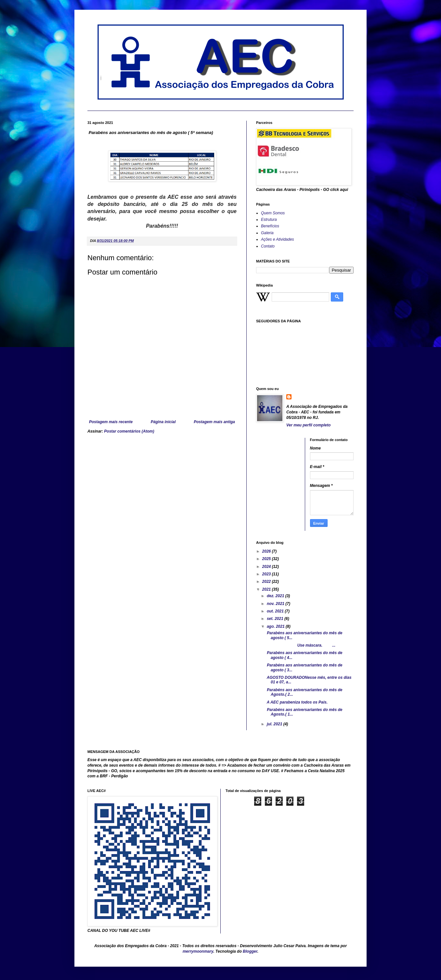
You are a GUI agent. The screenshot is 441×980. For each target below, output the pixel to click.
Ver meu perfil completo (308, 425)
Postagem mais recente (111, 422)
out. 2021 (276, 611)
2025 (267, 559)
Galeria (267, 233)
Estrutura (269, 220)
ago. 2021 (276, 626)
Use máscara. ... (301, 645)
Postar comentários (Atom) (129, 431)
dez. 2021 (276, 596)
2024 (267, 567)
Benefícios (270, 226)
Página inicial (163, 422)
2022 (267, 582)
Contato (268, 246)
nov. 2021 (276, 604)
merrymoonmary (198, 951)
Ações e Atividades (278, 239)
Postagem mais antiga (214, 422)
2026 (267, 551)
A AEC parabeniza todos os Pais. (297, 702)
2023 (267, 574)
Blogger (250, 951)
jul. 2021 (275, 724)
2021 (267, 589)
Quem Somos (273, 213)
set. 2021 (276, 619)
